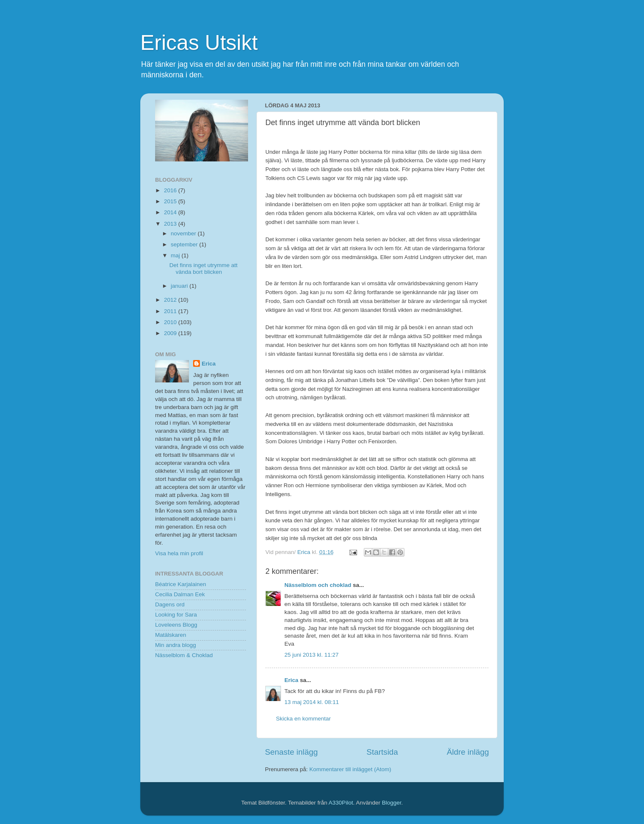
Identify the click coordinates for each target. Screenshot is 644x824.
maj (176, 255)
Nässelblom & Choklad (184, 655)
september (185, 244)
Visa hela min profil (179, 553)
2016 (171, 190)
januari (180, 286)
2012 (171, 300)
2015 (171, 201)
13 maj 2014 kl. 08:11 (312, 702)
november (184, 233)
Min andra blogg (176, 645)
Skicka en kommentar (303, 719)
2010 (171, 322)
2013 (171, 224)
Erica (291, 680)
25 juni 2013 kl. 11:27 (311, 655)
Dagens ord (170, 604)
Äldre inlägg (468, 752)
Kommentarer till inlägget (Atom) (350, 769)
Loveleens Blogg (176, 625)
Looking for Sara (176, 615)
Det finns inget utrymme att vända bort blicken (203, 269)
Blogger (392, 803)
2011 (171, 311)
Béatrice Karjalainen (181, 584)
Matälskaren (171, 635)
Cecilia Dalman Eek (180, 594)
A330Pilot (341, 803)
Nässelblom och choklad (318, 585)
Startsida (382, 752)
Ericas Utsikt (199, 43)
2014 (171, 212)
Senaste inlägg (291, 752)
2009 (171, 333)
